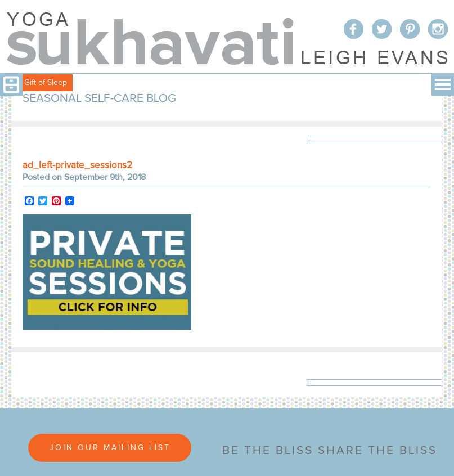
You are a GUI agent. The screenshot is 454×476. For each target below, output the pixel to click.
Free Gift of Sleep (36, 83)
